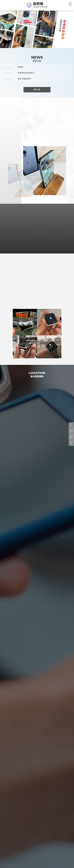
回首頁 (5, 855)
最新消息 (12, 855)
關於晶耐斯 (21, 855)
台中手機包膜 (46, 859)
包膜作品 (45, 855)
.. (46, 865)
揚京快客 (30, 865)
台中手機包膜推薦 (36, 859)
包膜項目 (30, 855)
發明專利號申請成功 (26, 73)
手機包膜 (18, 859)
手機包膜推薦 (26, 859)
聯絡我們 (59, 855)
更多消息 (37, 90)
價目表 (21, 67)
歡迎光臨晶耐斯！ (25, 79)
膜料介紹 (38, 855)
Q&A (52, 855)
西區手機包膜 (55, 859)
